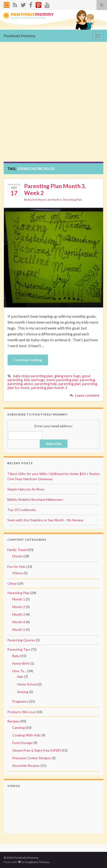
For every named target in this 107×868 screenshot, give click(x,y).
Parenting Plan (73, 200)
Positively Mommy (19, 36)
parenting (88, 380)
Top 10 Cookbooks (22, 510)
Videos (18, 573)
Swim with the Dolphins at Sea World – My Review (45, 520)
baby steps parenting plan (33, 376)
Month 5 (19, 630)
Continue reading (28, 360)
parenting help (46, 384)
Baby (16, 656)
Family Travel (17, 550)
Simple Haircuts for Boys (26, 489)
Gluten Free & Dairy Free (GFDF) (37, 750)
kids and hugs (34, 380)
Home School (27, 684)
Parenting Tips (19, 649)
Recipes (13, 721)
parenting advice (20, 384)
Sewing (23, 692)
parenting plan (70, 384)
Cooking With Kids (26, 735)
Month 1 (19, 599)
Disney (17, 556)
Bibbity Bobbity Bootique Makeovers (35, 499)
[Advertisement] (53, 105)
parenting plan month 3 (49, 388)
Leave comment (87, 395)
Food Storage (22, 743)
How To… (19, 671)
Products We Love (21, 712)
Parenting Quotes (21, 640)
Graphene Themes (37, 862)
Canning (19, 727)
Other (12, 583)
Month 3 (56, 200)
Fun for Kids (16, 567)
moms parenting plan (62, 380)
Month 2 (19, 607)
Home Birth (21, 663)
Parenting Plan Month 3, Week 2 (55, 189)
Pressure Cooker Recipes (32, 758)
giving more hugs (68, 376)
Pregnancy (20, 701)
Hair (20, 677)
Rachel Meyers (38, 200)
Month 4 (19, 622)
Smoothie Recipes (26, 765)
